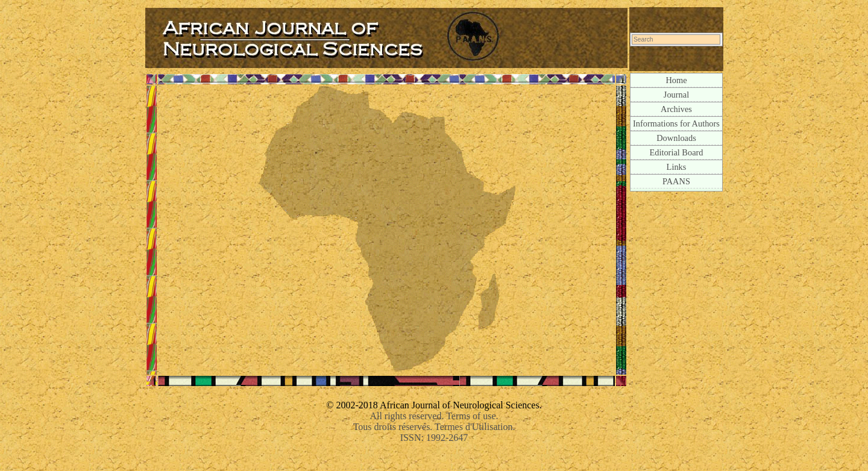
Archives (676, 109)
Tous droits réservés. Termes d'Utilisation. (434, 427)
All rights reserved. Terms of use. (434, 416)
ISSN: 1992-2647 (434, 438)
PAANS (676, 181)
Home (676, 80)
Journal (676, 95)
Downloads (676, 138)
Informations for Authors (676, 123)
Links (677, 167)
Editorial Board (676, 152)
